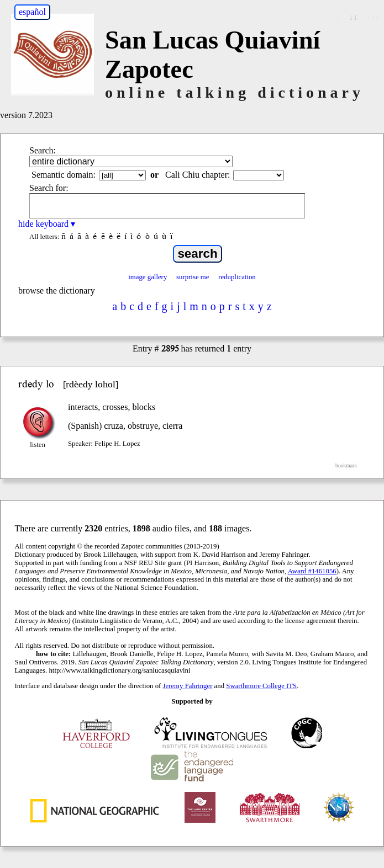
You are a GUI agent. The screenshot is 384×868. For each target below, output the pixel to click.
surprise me (193, 277)
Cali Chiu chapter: (198, 175)
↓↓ (353, 17)
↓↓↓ (373, 17)
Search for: (49, 188)
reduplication (237, 277)
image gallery (148, 277)
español (32, 12)
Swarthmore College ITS (261, 686)
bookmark (346, 465)
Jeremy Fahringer (188, 686)
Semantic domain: (64, 175)
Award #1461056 (312, 571)
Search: (43, 150)
